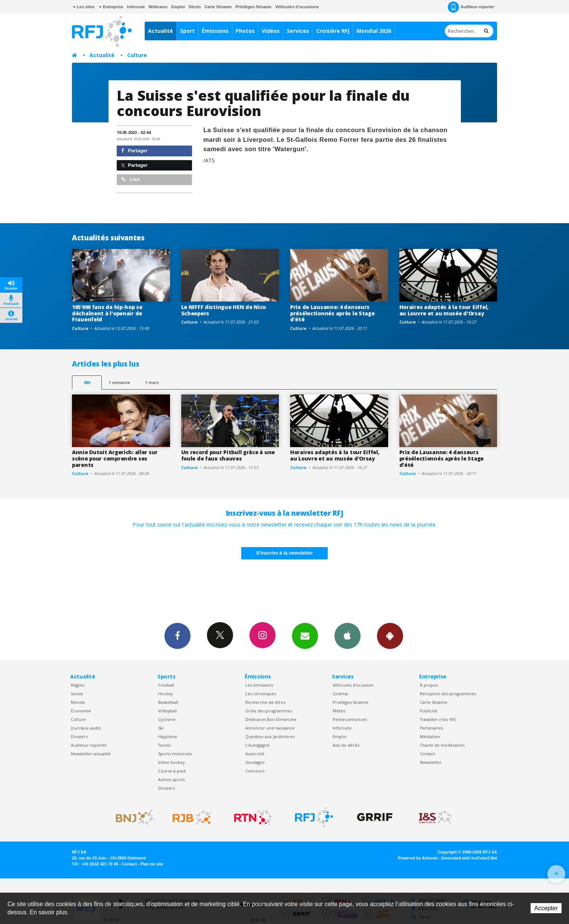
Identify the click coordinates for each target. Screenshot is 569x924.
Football (166, 685)
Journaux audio (86, 728)
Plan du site (152, 864)
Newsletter (431, 762)
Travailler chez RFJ (438, 719)
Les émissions (259, 685)
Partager (134, 151)
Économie (81, 711)
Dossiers (79, 736)
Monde (78, 702)
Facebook (177, 636)
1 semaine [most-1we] (119, 382)
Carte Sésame (218, 7)
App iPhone (348, 636)
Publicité (429, 711)
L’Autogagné (257, 745)
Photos (245, 31)
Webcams (158, 7)
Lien (131, 179)
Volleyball (167, 711)
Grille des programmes (269, 711)
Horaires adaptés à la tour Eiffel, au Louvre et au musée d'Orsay (444, 310)
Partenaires (431, 728)
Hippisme (168, 736)
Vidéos (271, 31)
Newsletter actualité (91, 754)
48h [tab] (87, 382)
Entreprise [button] (111, 7)
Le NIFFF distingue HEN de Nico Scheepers (224, 310)
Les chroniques (261, 694)
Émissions (215, 31)
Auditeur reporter (89, 745)
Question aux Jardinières (270, 736)
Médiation (430, 736)
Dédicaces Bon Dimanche (271, 719)
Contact (427, 754)
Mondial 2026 (374, 31)
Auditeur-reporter (471, 7)
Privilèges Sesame (350, 702)
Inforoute (136, 7)
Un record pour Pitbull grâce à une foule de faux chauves (228, 455)
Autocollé (255, 754)
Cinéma (340, 694)
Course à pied (172, 771)
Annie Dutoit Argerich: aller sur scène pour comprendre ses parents (115, 458)
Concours (255, 771)
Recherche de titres (265, 702)
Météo (339, 711)
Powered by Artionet (418, 858)
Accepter (546, 908)
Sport (187, 31)
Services (298, 31)
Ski (161, 728)
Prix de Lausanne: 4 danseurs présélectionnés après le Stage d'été (332, 313)
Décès (195, 7)
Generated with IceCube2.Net (469, 858)
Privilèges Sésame (253, 7)
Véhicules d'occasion (353, 685)
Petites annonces (350, 719)
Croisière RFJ (333, 31)
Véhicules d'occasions (297, 7)
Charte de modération (442, 745)
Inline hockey (171, 762)
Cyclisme (167, 719)
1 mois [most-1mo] (152, 382)
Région (78, 685)
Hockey (165, 694)
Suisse (77, 694)
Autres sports (171, 779)
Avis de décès (346, 745)
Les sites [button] (84, 7)
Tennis (164, 745)
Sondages (255, 762)
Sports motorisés (175, 754)
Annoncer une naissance (270, 728)
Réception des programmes (448, 694)
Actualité (161, 31)
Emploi (178, 7)
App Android (390, 636)
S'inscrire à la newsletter (284, 553)
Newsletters (305, 636)
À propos (429, 685)
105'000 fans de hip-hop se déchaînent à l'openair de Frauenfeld (107, 313)
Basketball (168, 702)
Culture (137, 55)
